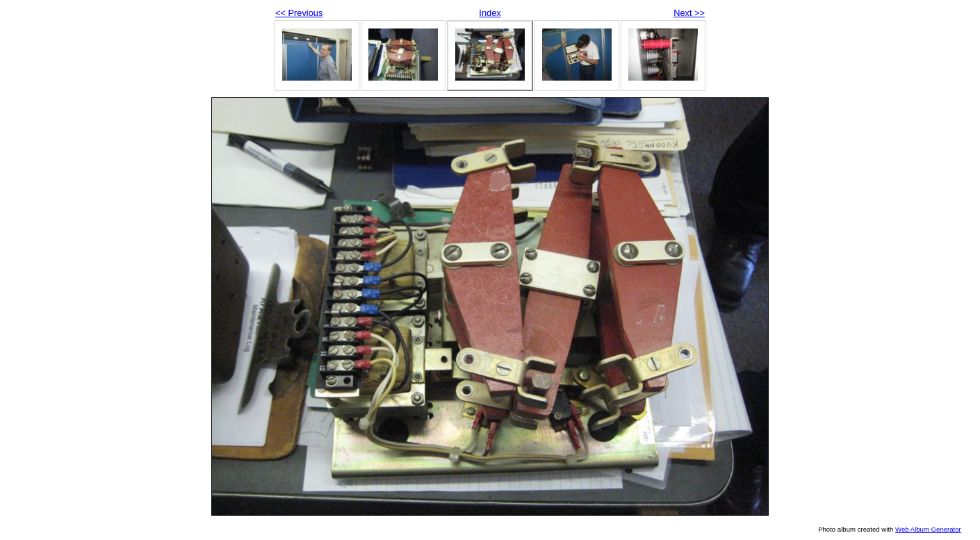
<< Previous (299, 13)
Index (490, 13)
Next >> (689, 13)
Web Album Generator (928, 529)
